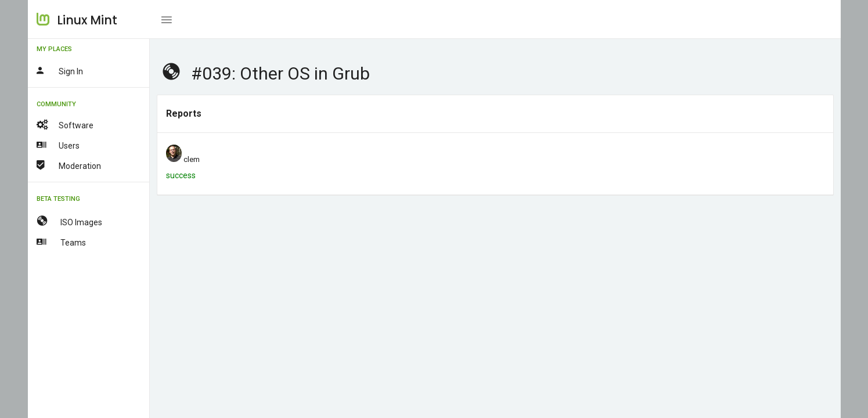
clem (192, 159)
